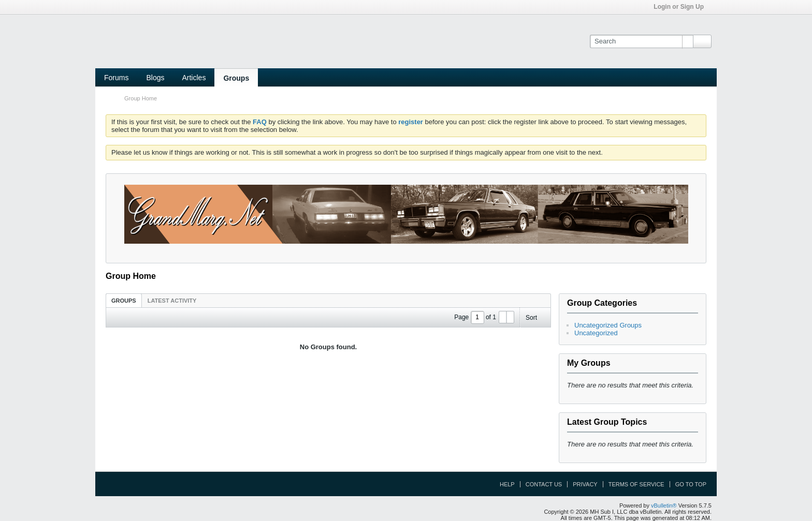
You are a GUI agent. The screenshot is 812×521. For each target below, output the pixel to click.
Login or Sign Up (682, 7)
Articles (194, 78)
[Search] (641, 41)
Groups (236, 78)
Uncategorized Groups (608, 325)
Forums (116, 78)
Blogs (155, 78)
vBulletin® (664, 505)
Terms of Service (636, 484)
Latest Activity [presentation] (172, 301)
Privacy (585, 484)
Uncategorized (596, 333)
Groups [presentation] (124, 301)
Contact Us (544, 484)
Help (507, 484)
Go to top (691, 484)
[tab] (124, 300)
